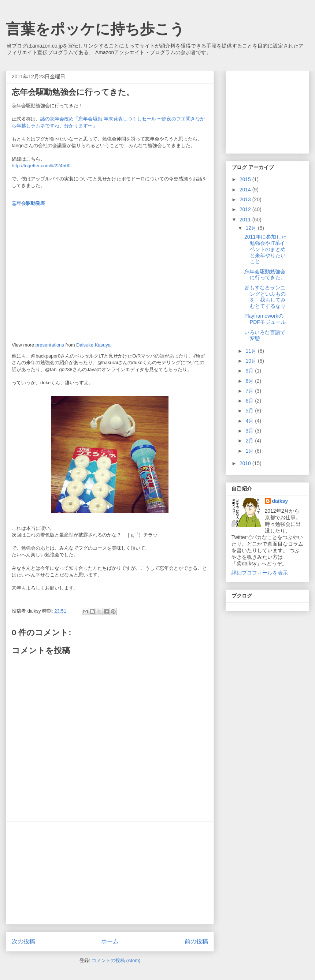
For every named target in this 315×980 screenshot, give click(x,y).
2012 (246, 209)
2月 (250, 441)
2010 (246, 463)
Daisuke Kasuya (93, 345)
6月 (250, 401)
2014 (246, 190)
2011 (246, 220)
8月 (250, 381)
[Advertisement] (110, 873)
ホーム (110, 941)
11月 (251, 351)
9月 (250, 371)
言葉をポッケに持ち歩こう (95, 29)
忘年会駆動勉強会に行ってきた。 (265, 275)
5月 (250, 411)
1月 (250, 451)
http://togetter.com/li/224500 (41, 166)
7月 (250, 391)
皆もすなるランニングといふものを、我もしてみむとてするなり (265, 297)
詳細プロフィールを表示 (260, 573)
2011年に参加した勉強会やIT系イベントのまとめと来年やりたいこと (265, 249)
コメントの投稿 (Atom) (116, 960)
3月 (250, 431)
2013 (246, 199)
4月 (250, 421)
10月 (251, 361)
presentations (50, 345)
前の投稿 (196, 941)
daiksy (280, 501)
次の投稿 (23, 941)
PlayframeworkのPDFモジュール (265, 319)
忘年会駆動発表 (28, 203)
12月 (251, 228)
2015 (246, 179)
